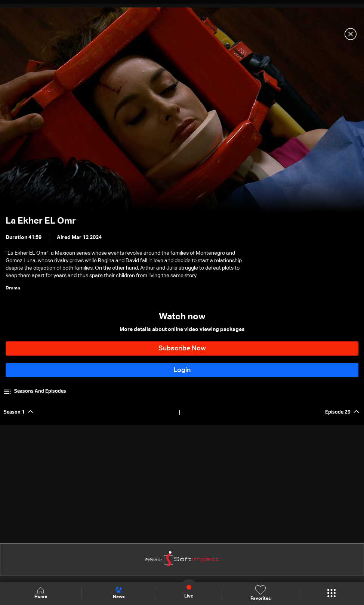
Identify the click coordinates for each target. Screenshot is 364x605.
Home (41, 593)
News (119, 593)
